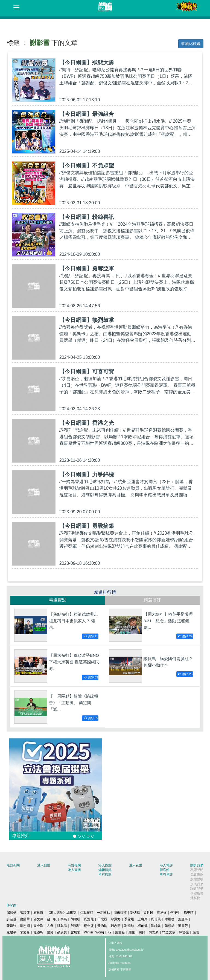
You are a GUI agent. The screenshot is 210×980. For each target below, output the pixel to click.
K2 (110, 932)
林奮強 (184, 932)
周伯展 (156, 919)
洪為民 (62, 926)
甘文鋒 (25, 932)
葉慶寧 (183, 919)
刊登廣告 (197, 893)
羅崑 (132, 932)
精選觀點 (58, 600)
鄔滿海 (116, 919)
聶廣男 (62, 932)
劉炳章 (135, 913)
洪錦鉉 (156, 926)
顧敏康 (38, 913)
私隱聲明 (197, 870)
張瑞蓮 (25, 913)
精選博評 (152, 600)
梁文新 (120, 932)
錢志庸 (116, 926)
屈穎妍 (11, 913)
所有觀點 (105, 875)
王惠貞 (142, 919)
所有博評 (166, 875)
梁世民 (148, 913)
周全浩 (38, 926)
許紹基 (11, 919)
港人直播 (74, 870)
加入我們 (197, 884)
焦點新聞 (13, 865)
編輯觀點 (105, 870)
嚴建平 (11, 932)
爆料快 (195, 898)
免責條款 (197, 875)
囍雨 (196, 932)
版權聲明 (197, 879)
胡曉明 (75, 919)
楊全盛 (89, 926)
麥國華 (25, 919)
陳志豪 (154, 932)
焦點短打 (87, 913)
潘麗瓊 (170, 919)
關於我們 (197, 865)
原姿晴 (189, 913)
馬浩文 (162, 913)
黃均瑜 (102, 926)
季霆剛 (129, 919)
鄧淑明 (75, 926)
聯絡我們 (197, 889)
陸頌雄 (170, 926)
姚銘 (142, 932)
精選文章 (169, 932)
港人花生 (136, 865)
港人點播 (44, 865)
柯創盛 (142, 926)
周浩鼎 (89, 919)
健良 (50, 932)
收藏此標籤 (191, 44)
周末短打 (120, 913)
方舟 (50, 926)
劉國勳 (129, 926)
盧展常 (75, 932)
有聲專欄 (74, 865)
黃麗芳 (183, 926)
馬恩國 (25, 926)
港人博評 (166, 865)
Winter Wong (94, 932)
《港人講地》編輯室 (62, 913)
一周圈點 (103, 913)
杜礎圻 (38, 932)
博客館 (165, 870)
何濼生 (175, 913)
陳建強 (11, 926)
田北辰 (102, 919)
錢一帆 (52, 919)
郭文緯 (38, 919)
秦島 (64, 919)
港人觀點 (105, 865)
